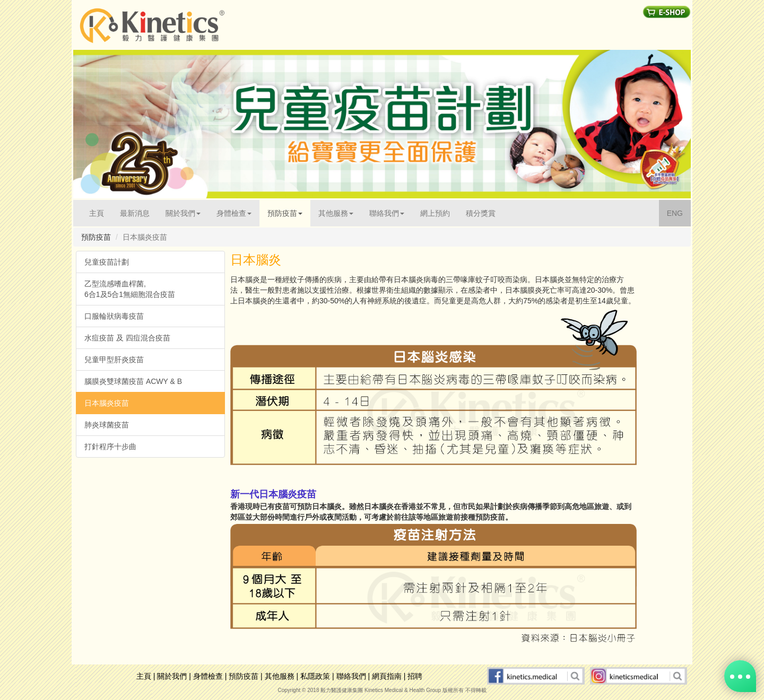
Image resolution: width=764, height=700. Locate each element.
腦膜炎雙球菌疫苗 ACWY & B (133, 381)
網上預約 (435, 213)
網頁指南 (387, 676)
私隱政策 (315, 676)
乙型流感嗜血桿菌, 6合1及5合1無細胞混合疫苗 (130, 289)
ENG (679, 212)
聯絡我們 (351, 676)
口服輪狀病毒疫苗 (114, 316)
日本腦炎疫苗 (107, 403)
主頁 (101, 212)
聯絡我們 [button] (387, 213)
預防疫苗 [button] (285, 213)
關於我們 (172, 676)
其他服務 (280, 676)
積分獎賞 (481, 213)
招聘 (415, 676)
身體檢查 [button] (234, 213)
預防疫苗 (244, 676)
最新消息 (135, 213)
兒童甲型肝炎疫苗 (114, 360)
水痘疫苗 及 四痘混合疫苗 (127, 338)
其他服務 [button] (336, 213)
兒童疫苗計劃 (107, 262)
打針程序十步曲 (110, 447)
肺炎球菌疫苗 (107, 425)
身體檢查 (208, 676)
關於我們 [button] (183, 213)
